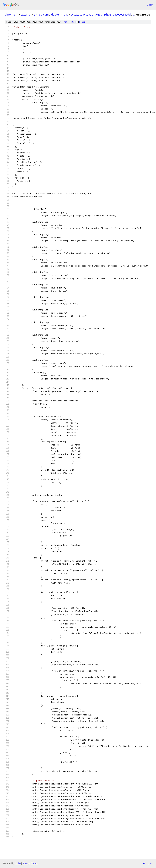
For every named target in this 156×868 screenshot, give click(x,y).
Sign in (150, 5)
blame (82, 22)
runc (65, 14)
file (66, 22)
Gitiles (18, 863)
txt (143, 863)
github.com (41, 14)
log (74, 22)
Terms (34, 863)
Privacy (26, 863)
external (26, 14)
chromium (12, 14)
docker (56, 14)
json (151, 863)
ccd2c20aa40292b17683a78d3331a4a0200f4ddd (101, 14)
